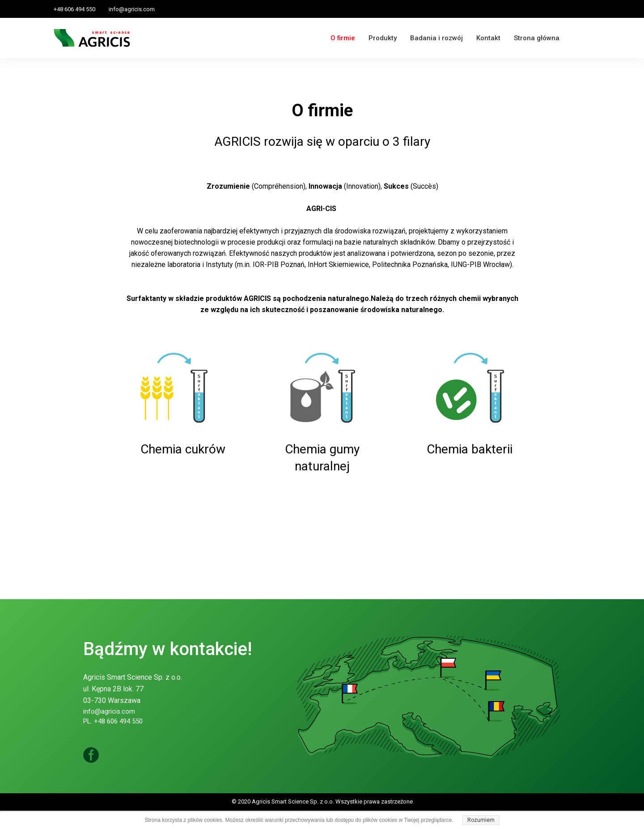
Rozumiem (481, 820)
